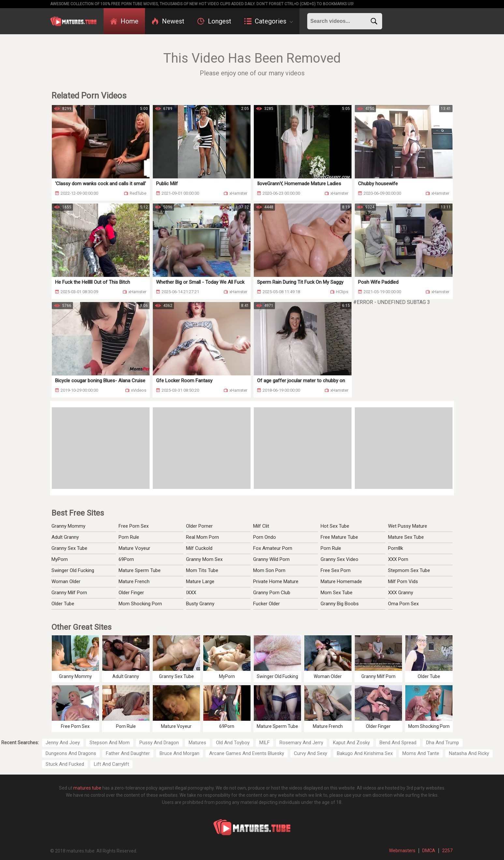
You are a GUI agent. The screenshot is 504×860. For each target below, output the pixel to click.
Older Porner (199, 526)
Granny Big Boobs (340, 604)
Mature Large (200, 581)
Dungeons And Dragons (71, 753)
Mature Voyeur (134, 548)
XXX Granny (401, 593)
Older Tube (63, 604)
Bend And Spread (398, 743)
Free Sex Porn (336, 570)
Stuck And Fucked (65, 764)
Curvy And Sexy (310, 753)
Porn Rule (129, 537)
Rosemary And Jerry (301, 743)
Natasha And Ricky (469, 753)
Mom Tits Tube (202, 570)
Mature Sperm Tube (140, 570)
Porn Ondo (265, 537)
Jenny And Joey (63, 743)
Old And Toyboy (233, 743)
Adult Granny (65, 537)
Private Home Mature (276, 581)
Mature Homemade (341, 581)
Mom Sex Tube (337, 593)
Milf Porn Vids (403, 581)
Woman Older (66, 581)
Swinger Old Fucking (73, 570)
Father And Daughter (128, 753)
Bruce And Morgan (180, 753)
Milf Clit (261, 526)
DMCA (429, 851)
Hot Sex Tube (335, 526)
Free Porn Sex (134, 526)
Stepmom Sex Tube (409, 570)
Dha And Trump (443, 743)
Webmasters (402, 851)
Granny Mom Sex (204, 559)
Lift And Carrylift (111, 764)
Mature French (134, 581)
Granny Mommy (68, 526)
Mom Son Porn (269, 570)
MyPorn (60, 559)
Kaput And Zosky (351, 743)
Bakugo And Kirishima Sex (365, 753)
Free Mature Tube (339, 537)
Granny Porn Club (272, 593)
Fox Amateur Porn (273, 548)
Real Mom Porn (202, 537)
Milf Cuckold (199, 548)
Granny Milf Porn (69, 593)
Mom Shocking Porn (140, 604)
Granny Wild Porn (271, 559)
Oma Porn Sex (403, 604)
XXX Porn (398, 559)
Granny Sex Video (339, 559)
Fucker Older (266, 604)
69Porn (126, 559)
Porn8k (396, 548)
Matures (197, 743)
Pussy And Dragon (159, 743)
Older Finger (131, 593)
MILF (265, 743)
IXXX (191, 593)
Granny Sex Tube (69, 548)
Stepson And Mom (110, 743)
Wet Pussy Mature (408, 526)
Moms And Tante (421, 753)
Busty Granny (200, 604)
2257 (447, 851)
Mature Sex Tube (406, 537)
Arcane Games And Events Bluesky (247, 753)
